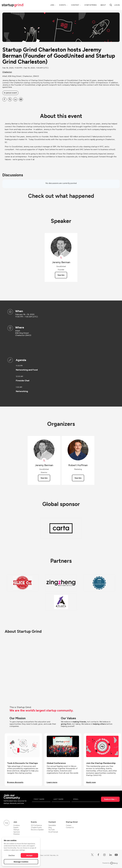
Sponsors (17, 832)
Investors (17, 825)
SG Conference (36, 825)
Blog (50, 827)
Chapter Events (36, 827)
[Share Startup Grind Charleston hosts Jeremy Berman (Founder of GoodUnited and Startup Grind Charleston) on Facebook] (4, 99)
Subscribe (109, 799)
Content (75, 5)
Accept (29, 855)
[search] (111, 5)
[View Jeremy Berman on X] (61, 258)
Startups (16, 830)
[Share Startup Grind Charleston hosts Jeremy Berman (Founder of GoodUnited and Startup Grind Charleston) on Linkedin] (15, 99)
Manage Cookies (21, 862)
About (103, 5)
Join (52, 5)
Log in (117, 5)
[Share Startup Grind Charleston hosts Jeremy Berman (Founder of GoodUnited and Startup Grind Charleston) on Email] (21, 99)
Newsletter (52, 825)
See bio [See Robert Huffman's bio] (78, 478)
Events (63, 5)
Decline (12, 855)
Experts (16, 827)
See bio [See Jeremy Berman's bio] (61, 275)
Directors (17, 834)
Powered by (110, 863)
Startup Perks (91, 5)
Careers (69, 825)
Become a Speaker (37, 830)
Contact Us (70, 827)
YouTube (52, 830)
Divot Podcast (53, 832)
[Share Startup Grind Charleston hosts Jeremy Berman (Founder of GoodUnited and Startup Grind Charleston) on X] (10, 99)
